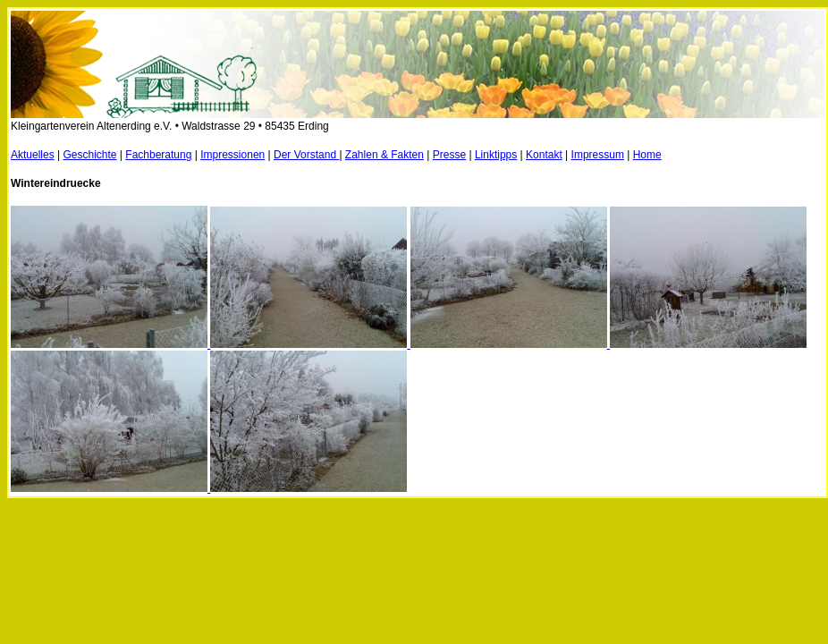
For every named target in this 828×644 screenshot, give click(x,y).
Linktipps (496, 155)
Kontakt (544, 155)
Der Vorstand (306, 155)
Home (647, 155)
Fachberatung (158, 155)
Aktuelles (33, 155)
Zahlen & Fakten (384, 155)
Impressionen (232, 155)
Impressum (598, 155)
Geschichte (90, 155)
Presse (449, 155)
